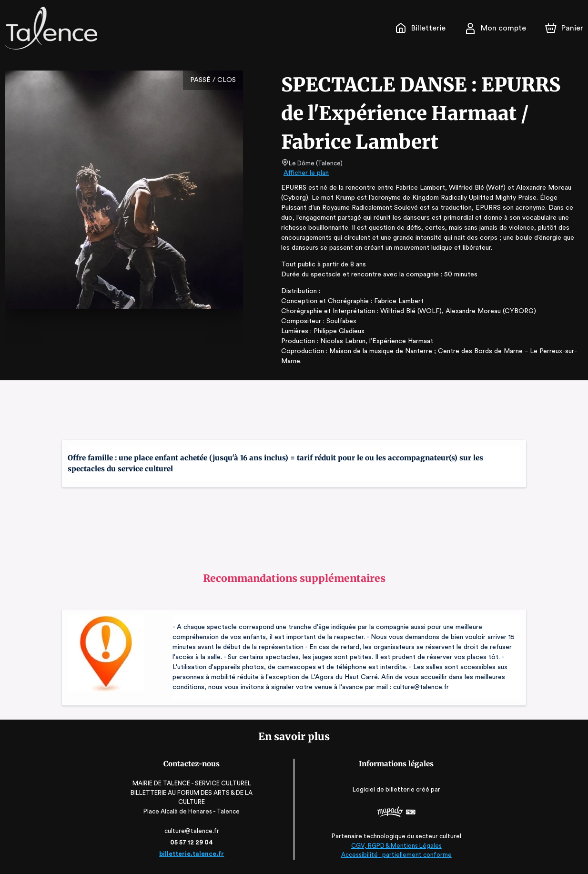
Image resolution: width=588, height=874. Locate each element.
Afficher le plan (305, 173)
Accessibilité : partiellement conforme (399, 855)
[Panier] (564, 28)
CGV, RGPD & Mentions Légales (399, 846)
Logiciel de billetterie (387, 789)
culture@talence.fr (189, 831)
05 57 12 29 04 (189, 842)
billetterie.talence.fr (189, 854)
